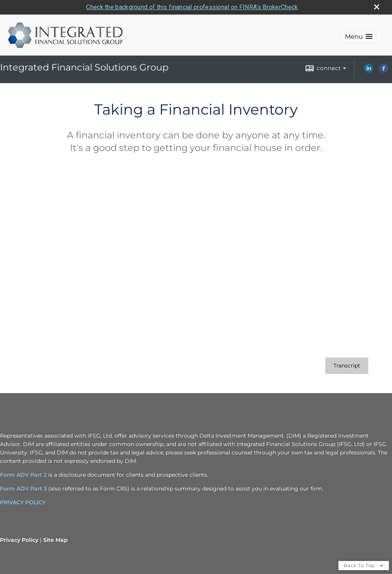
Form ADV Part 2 (23, 475)
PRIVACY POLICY (23, 502)
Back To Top (364, 565)
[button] (359, 37)
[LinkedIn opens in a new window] (369, 71)
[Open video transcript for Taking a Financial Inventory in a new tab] (347, 366)
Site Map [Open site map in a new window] (56, 540)
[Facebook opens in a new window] (384, 71)
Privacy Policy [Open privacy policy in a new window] (19, 540)
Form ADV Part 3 (23, 489)
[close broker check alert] (377, 7)
